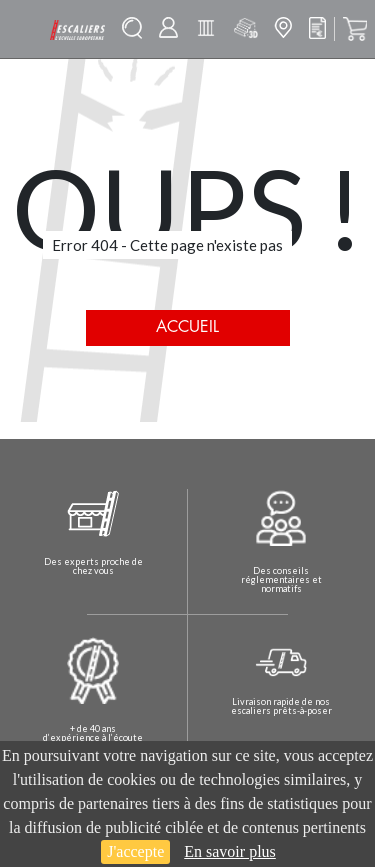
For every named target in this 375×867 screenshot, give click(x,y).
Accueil (187, 327)
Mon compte (168, 27)
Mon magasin (283, 27)
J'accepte (135, 851)
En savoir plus (230, 851)
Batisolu (206, 28)
